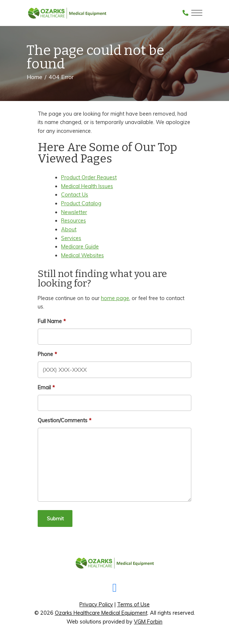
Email (44, 387)
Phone (45, 354)
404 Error (61, 77)
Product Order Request (89, 177)
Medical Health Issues (87, 186)
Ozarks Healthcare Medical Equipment (101, 613)
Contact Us (75, 195)
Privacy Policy (96, 604)
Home (35, 77)
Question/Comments (63, 420)
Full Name (50, 321)
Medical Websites (82, 255)
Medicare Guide (80, 247)
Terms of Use (133, 604)
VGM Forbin (148, 622)
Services (71, 238)
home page (115, 298)
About (69, 229)
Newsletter (74, 212)
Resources (74, 221)
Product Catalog (81, 203)
